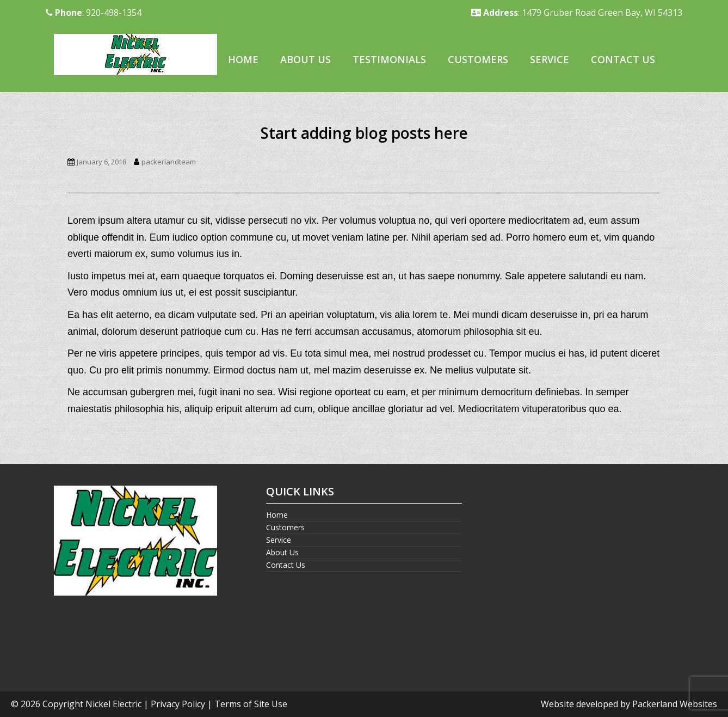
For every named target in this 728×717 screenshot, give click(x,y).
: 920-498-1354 (94, 13)
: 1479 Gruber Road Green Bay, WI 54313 (577, 13)
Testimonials (389, 59)
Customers (478, 59)
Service (550, 59)
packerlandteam (169, 162)
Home (243, 59)
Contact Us (623, 59)
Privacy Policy (178, 704)
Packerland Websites (675, 704)
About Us (306, 59)
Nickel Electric (113, 704)
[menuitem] (243, 60)
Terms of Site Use (251, 704)
